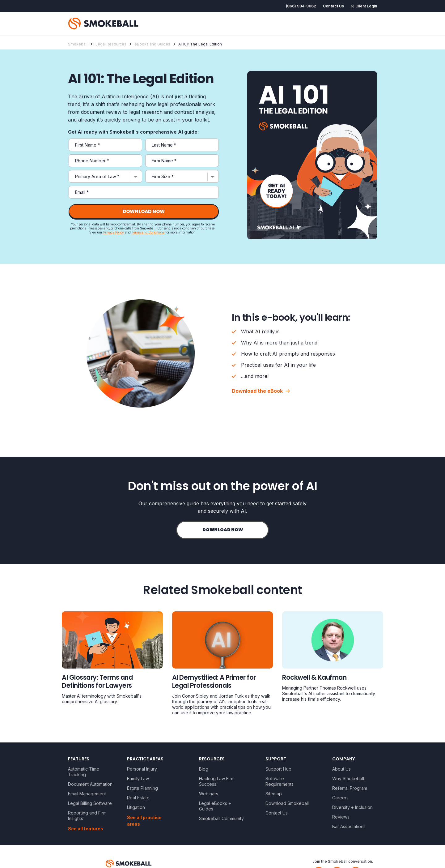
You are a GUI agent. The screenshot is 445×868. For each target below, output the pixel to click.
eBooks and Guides (152, 44)
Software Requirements (280, 781)
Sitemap (274, 794)
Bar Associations (349, 826)
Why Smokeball (348, 778)
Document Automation (90, 784)
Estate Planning (142, 788)
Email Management (87, 794)
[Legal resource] (112, 659)
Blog (204, 769)
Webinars (209, 794)
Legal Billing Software (90, 803)
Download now (223, 530)
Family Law (138, 778)
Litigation (136, 807)
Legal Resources (111, 44)
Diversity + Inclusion (352, 807)
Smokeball (78, 44)
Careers (340, 798)
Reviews (341, 817)
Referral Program (350, 788)
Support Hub (278, 769)
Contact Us (277, 813)
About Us (341, 769)
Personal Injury (142, 769)
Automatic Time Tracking (84, 772)
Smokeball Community (221, 818)
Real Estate (138, 798)
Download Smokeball (287, 803)
